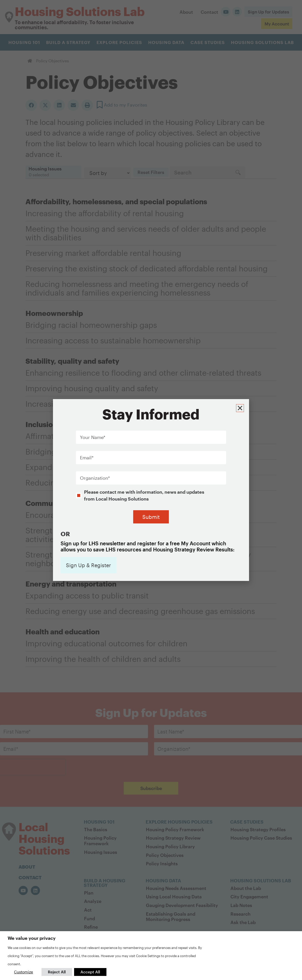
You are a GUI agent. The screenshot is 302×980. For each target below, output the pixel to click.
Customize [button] (24, 972)
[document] (151, 490)
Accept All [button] (90, 972)
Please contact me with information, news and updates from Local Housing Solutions (144, 492)
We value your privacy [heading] (32, 938)
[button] (241, 404)
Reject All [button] (57, 972)
